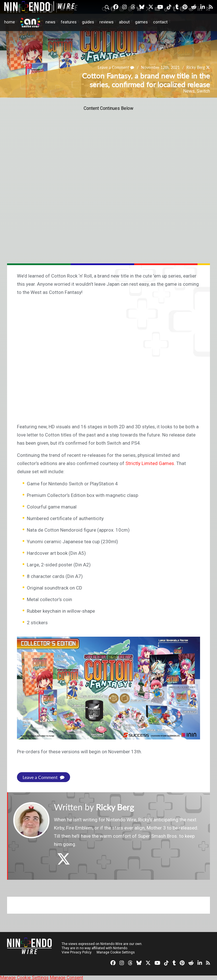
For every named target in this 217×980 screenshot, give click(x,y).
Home (10, 22)
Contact (160, 22)
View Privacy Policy (77, 952)
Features (69, 22)
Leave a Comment (116, 68)
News (50, 22)
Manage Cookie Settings (116, 952)
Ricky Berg (196, 68)
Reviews (107, 22)
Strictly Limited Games (150, 463)
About (124, 22)
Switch (203, 91)
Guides (88, 22)
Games (141, 22)
